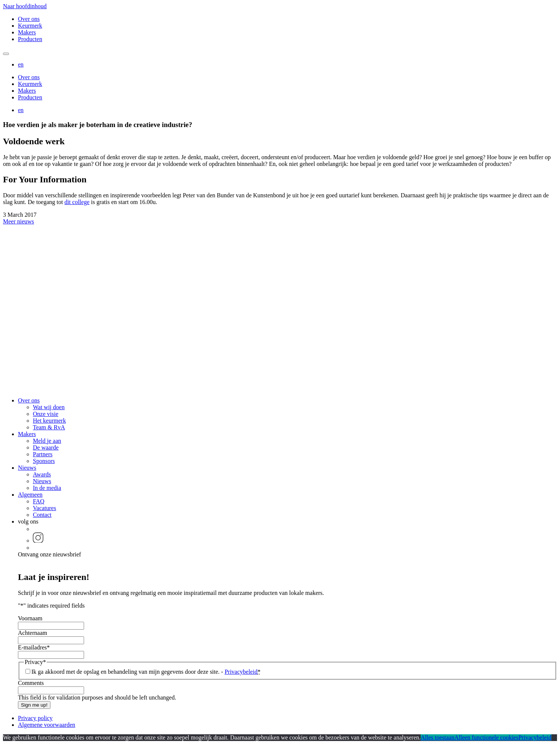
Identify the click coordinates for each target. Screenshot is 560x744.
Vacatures (44, 508)
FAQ (39, 501)
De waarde (46, 447)
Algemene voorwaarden (47, 725)
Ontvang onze (49, 554)
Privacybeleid (241, 672)
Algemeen (30, 495)
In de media (47, 488)
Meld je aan (47, 441)
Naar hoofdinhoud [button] (25, 6)
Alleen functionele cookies (486, 737)
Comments (31, 683)
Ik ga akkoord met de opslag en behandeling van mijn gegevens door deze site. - (146, 672)
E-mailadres (34, 647)
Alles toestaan (437, 737)
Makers (27, 32)
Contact (42, 515)
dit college (77, 202)
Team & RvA (49, 427)
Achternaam (33, 633)
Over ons (29, 19)
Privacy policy (35, 718)
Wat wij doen (49, 407)
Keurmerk (30, 26)
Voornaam (30, 618)
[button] (21, 64)
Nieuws (27, 468)
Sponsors (44, 461)
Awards (42, 474)
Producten (30, 39)
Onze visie (46, 414)
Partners (43, 454)
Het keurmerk (49, 421)
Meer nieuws (18, 221)
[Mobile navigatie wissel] (6, 54)
